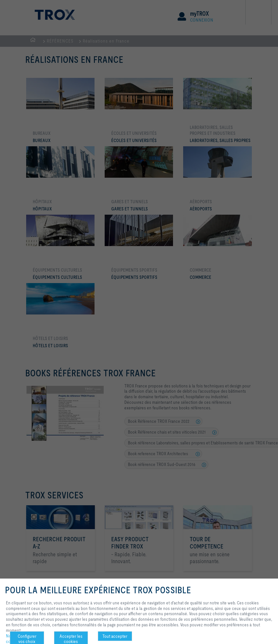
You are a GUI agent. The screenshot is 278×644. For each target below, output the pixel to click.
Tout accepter (115, 636)
